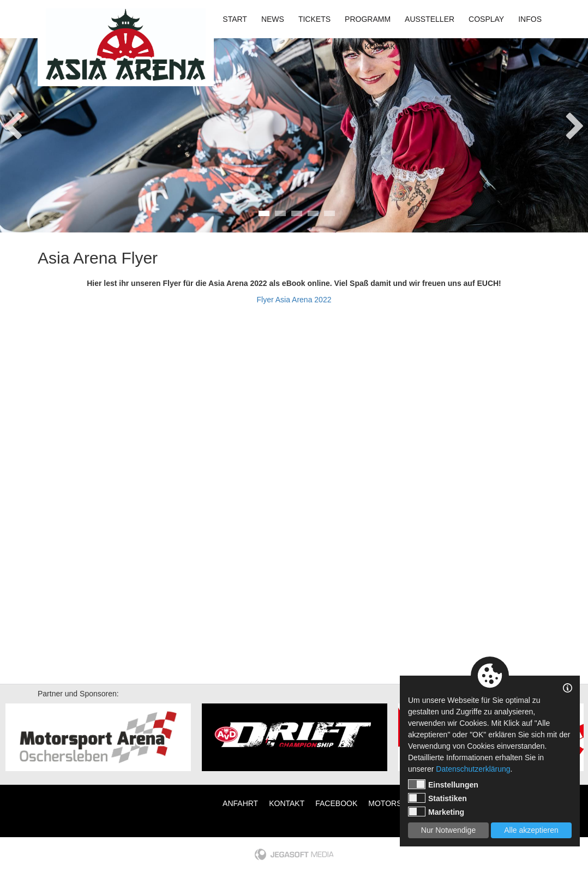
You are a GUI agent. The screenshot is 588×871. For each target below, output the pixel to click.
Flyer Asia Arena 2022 (294, 300)
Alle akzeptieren (531, 830)
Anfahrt (240, 803)
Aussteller (430, 19)
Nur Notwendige (448, 830)
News (273, 19)
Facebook (336, 803)
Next (575, 123)
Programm (368, 19)
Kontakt (382, 46)
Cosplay (486, 19)
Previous (13, 123)
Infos (530, 19)
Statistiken (437, 798)
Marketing (436, 812)
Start (235, 19)
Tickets (314, 19)
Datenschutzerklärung (473, 769)
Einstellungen (443, 784)
